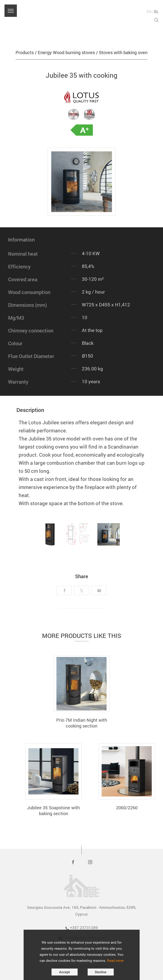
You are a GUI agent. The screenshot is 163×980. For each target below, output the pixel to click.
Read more (115, 960)
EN (149, 12)
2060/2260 (127, 807)
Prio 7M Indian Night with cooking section (82, 723)
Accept (65, 972)
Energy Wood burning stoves (66, 52)
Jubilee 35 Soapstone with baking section (53, 810)
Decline (101, 972)
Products (25, 52)
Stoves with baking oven (123, 52)
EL (156, 12)
